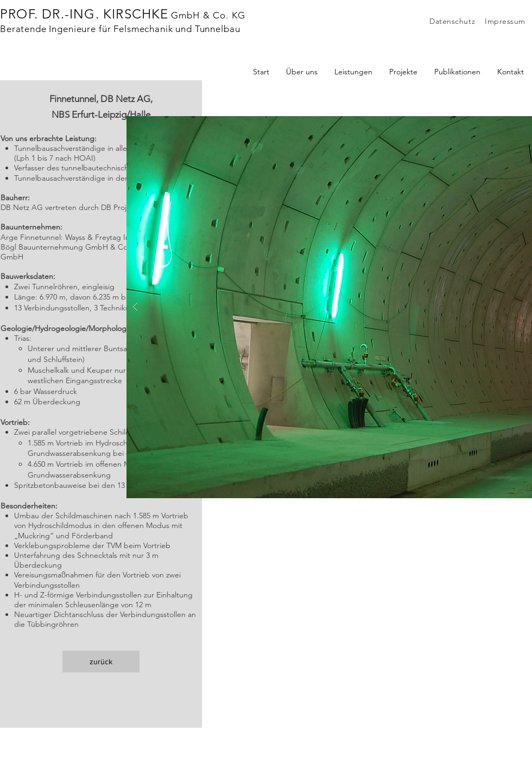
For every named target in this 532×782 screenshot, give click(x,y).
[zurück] (101, 662)
